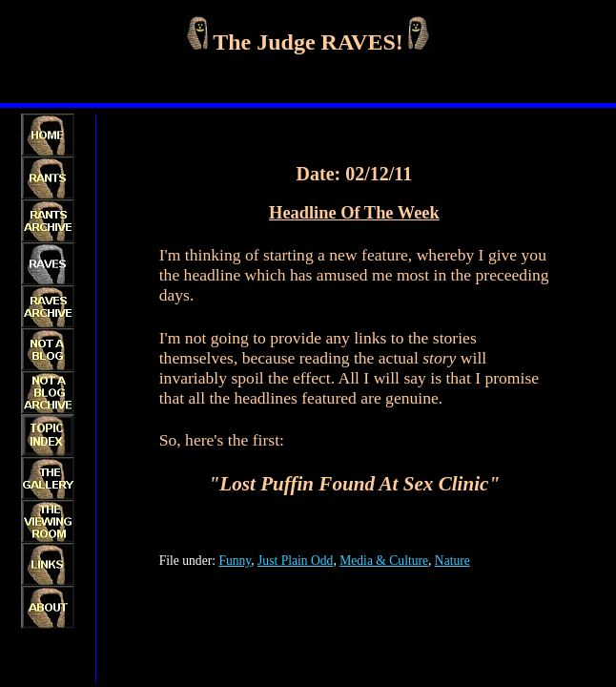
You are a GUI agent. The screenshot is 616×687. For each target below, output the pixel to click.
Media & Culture (384, 561)
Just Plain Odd (295, 561)
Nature (452, 561)
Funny (235, 561)
